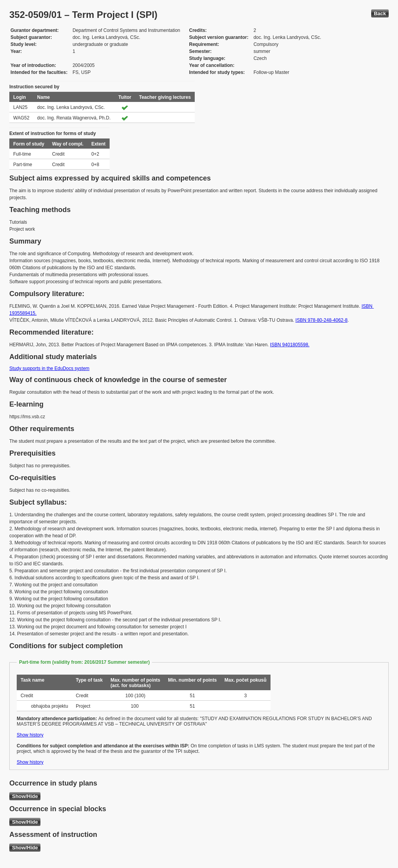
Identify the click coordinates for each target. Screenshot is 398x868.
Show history (30, 735)
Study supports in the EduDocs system (49, 368)
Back (380, 13)
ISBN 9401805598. (290, 345)
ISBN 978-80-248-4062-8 (321, 320)
